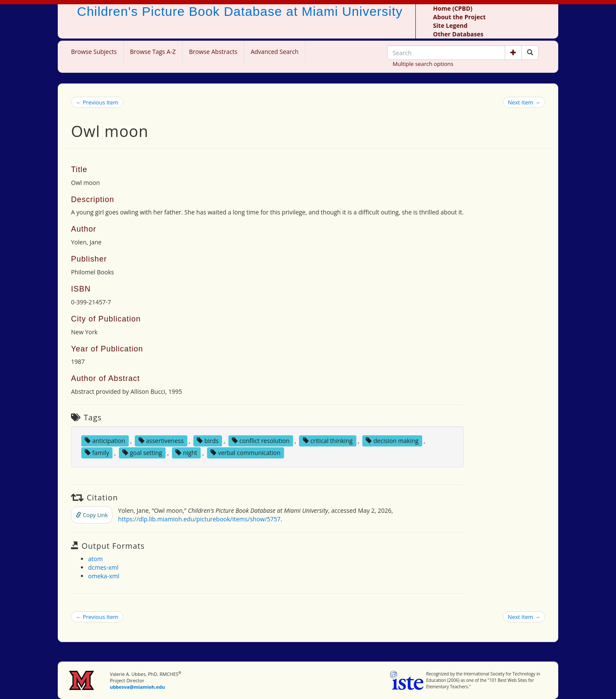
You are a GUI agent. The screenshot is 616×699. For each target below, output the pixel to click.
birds (208, 441)
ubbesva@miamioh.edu (138, 687)
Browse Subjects (94, 52)
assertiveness (161, 441)
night (186, 453)
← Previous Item (97, 102)
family (97, 453)
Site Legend (450, 25)
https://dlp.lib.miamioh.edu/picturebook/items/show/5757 (199, 519)
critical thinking (328, 441)
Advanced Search (275, 52)
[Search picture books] (530, 53)
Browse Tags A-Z (153, 52)
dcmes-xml (103, 567)
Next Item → (524, 102)
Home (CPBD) (453, 8)
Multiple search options (423, 64)
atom (95, 559)
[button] (513, 53)
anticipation (105, 441)
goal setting (142, 453)
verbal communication (246, 453)
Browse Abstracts (213, 52)
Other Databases (458, 34)
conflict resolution (261, 441)
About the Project (459, 17)
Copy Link (92, 515)
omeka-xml (104, 576)
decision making (392, 441)
